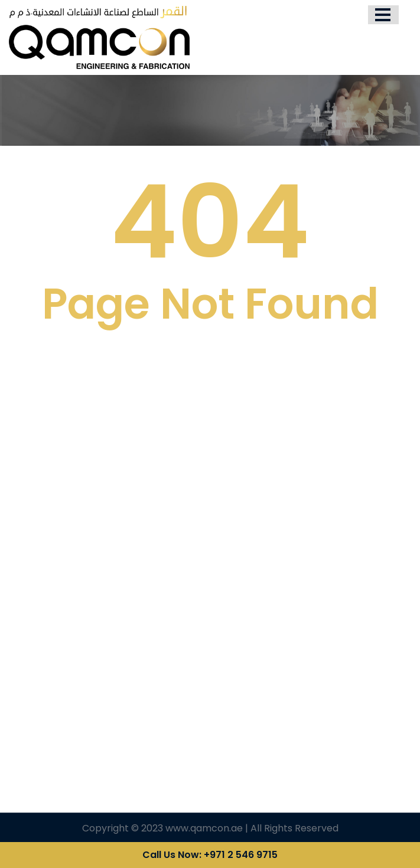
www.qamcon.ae (204, 828)
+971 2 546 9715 (241, 855)
